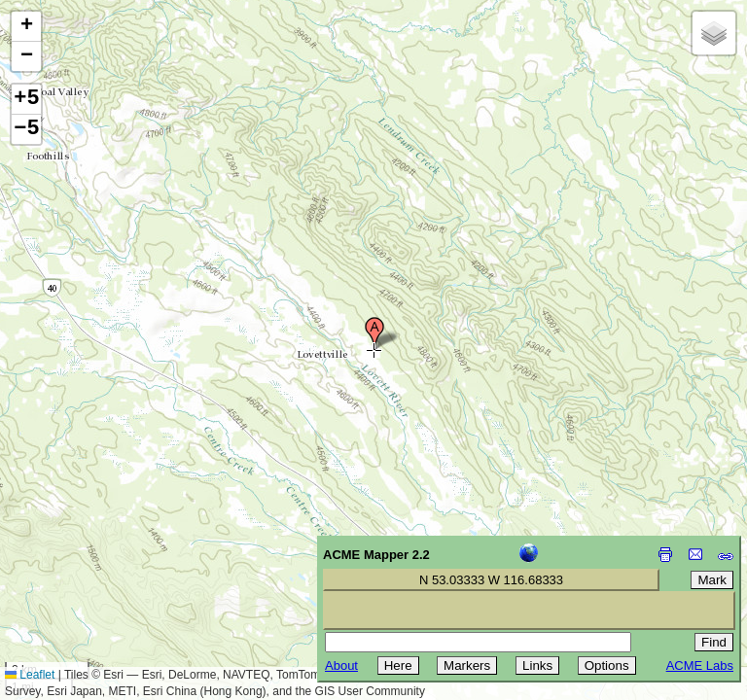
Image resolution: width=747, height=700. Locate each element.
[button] (374, 333)
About (341, 665)
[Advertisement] (103, 562)
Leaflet (30, 675)
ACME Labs (700, 665)
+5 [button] (26, 99)
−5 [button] (26, 129)
